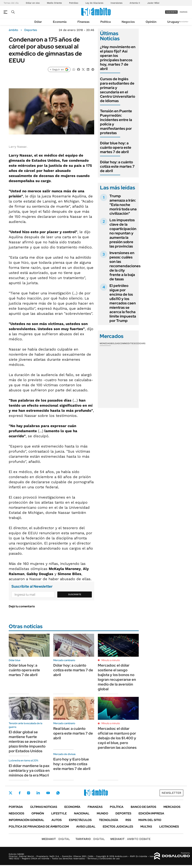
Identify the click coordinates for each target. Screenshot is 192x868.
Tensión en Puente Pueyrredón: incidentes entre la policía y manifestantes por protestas (116, 122)
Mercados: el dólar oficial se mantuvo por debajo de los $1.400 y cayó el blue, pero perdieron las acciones (117, 738)
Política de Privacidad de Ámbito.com (39, 827)
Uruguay (173, 22)
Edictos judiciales (118, 827)
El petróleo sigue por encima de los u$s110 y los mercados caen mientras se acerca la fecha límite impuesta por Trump (123, 303)
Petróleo (74, 3)
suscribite (171, 12)
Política (106, 22)
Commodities (127, 343)
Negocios (128, 22)
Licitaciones (169, 827)
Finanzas (83, 22)
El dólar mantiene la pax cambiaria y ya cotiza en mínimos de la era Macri (29, 770)
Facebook (20, 793)
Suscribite (75, 594)
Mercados (172, 807)
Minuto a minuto (111, 660)
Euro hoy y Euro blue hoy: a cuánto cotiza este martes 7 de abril (72, 764)
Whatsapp (58, 793)
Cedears (140, 343)
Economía (60, 22)
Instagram (29, 793)
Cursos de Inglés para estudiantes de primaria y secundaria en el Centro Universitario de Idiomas (118, 90)
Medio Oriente (54, 3)
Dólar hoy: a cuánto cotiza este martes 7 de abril (117, 166)
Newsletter (184, 22)
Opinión (151, 22)
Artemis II (135, 3)
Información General (26, 820)
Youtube (48, 793)
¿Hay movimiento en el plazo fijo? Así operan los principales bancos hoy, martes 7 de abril (118, 58)
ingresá (184, 12)
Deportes (31, 30)
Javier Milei (153, 3)
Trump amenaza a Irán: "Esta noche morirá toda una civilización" (123, 205)
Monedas (105, 343)
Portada (16, 807)
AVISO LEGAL (86, 827)
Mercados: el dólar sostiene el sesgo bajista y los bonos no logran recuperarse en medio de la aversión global (117, 677)
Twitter (11, 793)
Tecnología (109, 820)
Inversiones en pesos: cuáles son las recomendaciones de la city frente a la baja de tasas (125, 266)
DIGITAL (56, 839)
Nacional (82, 813)
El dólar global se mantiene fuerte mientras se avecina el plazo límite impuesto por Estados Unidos (28, 742)
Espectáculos (80, 820)
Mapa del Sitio (150, 820)
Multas (146, 827)
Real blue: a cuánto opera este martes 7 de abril (73, 733)
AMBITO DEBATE (130, 839)
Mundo (102, 813)
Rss (128, 820)
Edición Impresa (151, 813)
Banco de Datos (143, 807)
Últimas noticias (44, 807)
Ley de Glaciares (94, 3)
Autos (57, 820)
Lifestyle (59, 813)
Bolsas (115, 343)
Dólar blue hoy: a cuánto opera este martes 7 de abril (116, 147)
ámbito (13, 30)
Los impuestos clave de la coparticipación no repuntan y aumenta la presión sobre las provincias (123, 233)
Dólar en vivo (33, 3)
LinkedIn (38, 793)
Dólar (38, 22)
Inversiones (116, 3)
